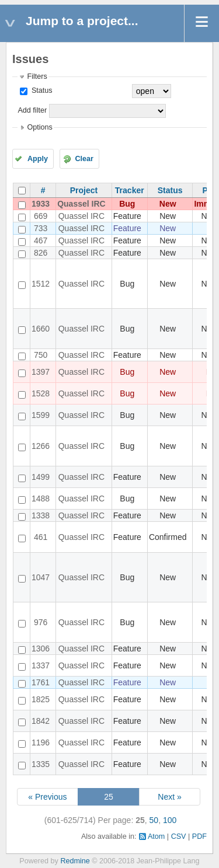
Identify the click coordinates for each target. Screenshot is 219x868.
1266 (41, 446)
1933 (41, 204)
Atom (156, 836)
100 (170, 820)
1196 (41, 742)
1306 (41, 649)
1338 (41, 515)
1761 (41, 682)
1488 (41, 499)
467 (41, 240)
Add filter (32, 110)
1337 (41, 665)
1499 (41, 477)
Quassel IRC (81, 204)
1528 (41, 393)
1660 (41, 329)
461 (41, 537)
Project (84, 190)
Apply (38, 159)
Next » (169, 797)
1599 (41, 415)
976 (41, 622)
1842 (41, 721)
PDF (199, 836)
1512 (41, 284)
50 (154, 820)
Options (39, 127)
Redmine (75, 861)
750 (41, 355)
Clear (84, 159)
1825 (41, 699)
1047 (41, 577)
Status (41, 90)
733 (41, 228)
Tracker (130, 190)
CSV (179, 836)
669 (41, 216)
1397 (41, 372)
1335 (41, 764)
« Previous (47, 797)
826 (41, 253)
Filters (37, 76)
